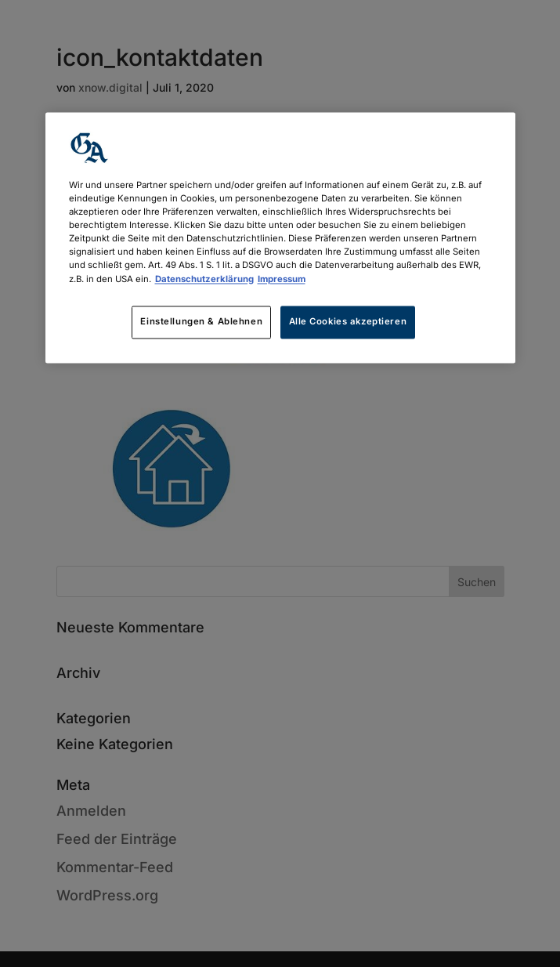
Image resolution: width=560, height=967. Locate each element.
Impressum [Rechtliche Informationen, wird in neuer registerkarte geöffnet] (282, 279)
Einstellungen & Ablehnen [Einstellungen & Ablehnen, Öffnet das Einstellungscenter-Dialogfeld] (201, 321)
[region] (280, 238)
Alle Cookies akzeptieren (348, 321)
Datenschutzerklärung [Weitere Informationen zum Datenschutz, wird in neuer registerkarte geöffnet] (204, 279)
